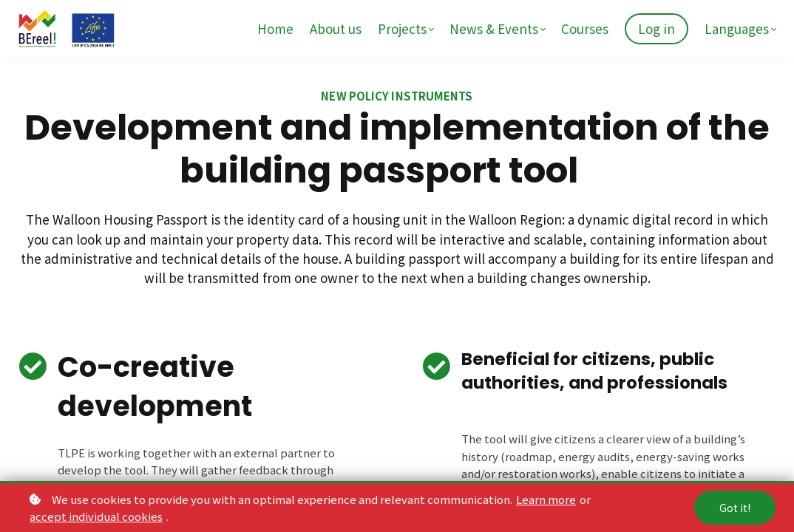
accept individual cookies (96, 516)
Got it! (735, 508)
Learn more (546, 499)
